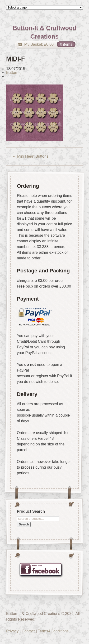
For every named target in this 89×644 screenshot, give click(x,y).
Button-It (13, 73)
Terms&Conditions (53, 631)
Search (24, 524)
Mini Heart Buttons (30, 156)
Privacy (12, 631)
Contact (28, 631)
